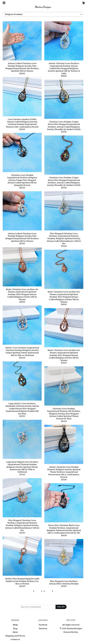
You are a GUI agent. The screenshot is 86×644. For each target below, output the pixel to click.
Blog (15, 628)
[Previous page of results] (34, 591)
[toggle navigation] (4, 3)
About (15, 632)
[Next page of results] (53, 591)
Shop (15, 625)
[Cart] (83, 3)
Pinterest (43, 628)
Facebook (43, 625)
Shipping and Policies (15, 636)
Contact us (15, 639)
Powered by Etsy (71, 632)
